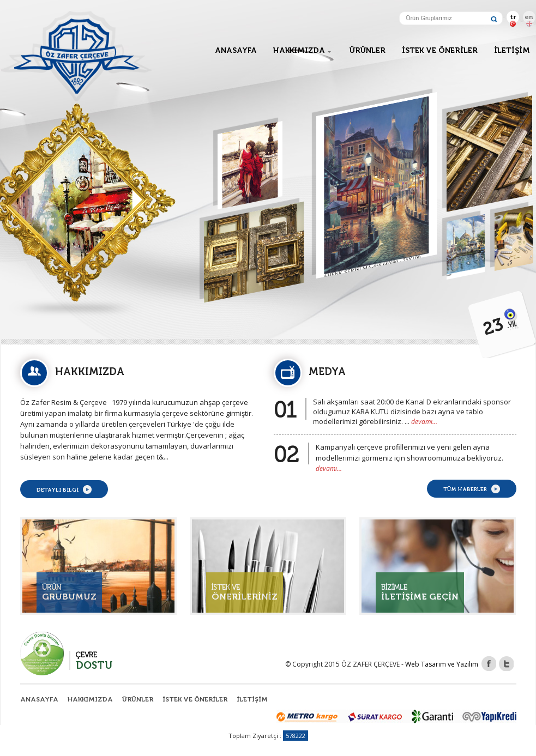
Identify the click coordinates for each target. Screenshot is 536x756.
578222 (296, 736)
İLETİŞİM (512, 50)
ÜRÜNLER (368, 50)
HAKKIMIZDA (299, 50)
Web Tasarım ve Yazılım (442, 664)
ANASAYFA (236, 50)
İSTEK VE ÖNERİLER (440, 50)
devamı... (424, 422)
